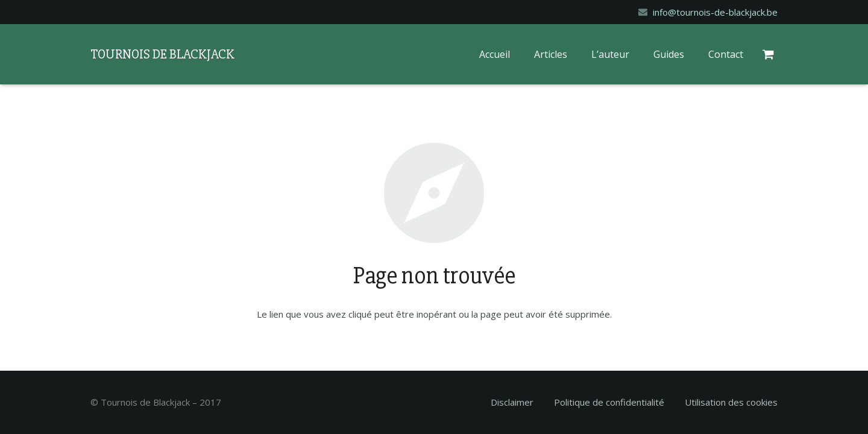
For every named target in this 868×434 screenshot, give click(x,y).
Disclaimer (512, 402)
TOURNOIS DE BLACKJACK (162, 55)
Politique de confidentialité (609, 402)
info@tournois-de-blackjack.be (715, 12)
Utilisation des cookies (731, 402)
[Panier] (770, 54)
